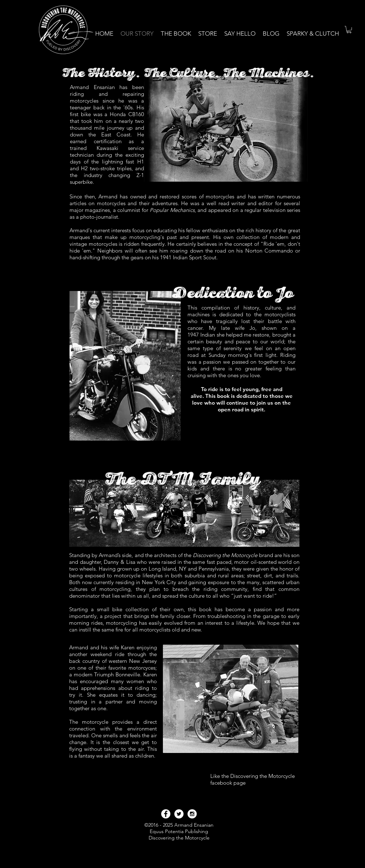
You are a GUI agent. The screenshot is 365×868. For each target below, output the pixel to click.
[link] (349, 30)
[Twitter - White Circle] (179, 814)
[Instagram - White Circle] (192, 814)
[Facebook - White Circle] (166, 814)
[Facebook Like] (224, 791)
